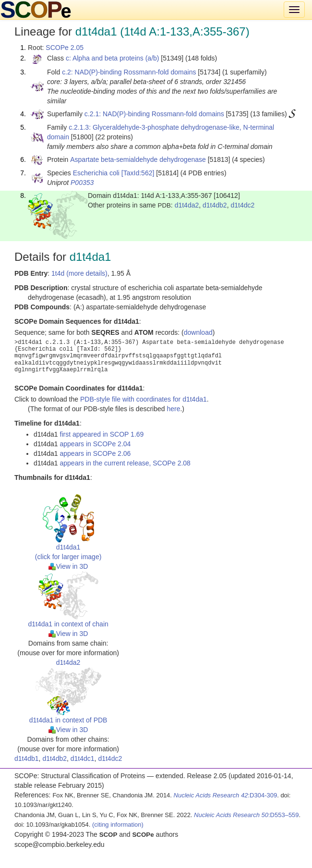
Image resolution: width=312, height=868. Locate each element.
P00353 (82, 183)
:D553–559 (246, 815)
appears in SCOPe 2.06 (96, 453)
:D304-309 (226, 795)
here (173, 409)
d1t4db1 (27, 758)
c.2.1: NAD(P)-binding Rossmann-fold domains (154, 114)
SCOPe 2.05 (65, 48)
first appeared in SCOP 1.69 (102, 434)
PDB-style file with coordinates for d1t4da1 (144, 399)
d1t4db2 (215, 205)
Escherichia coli (96, 173)
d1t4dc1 (83, 758)
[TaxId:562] (138, 173)
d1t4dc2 (242, 205)
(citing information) (118, 825)
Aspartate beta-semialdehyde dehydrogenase (138, 159)
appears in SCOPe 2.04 (96, 444)
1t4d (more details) (79, 273)
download (198, 332)
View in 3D (68, 566)
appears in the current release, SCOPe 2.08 (125, 463)
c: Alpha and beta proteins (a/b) (113, 58)
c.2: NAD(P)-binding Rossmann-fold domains (129, 72)
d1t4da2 (187, 205)
